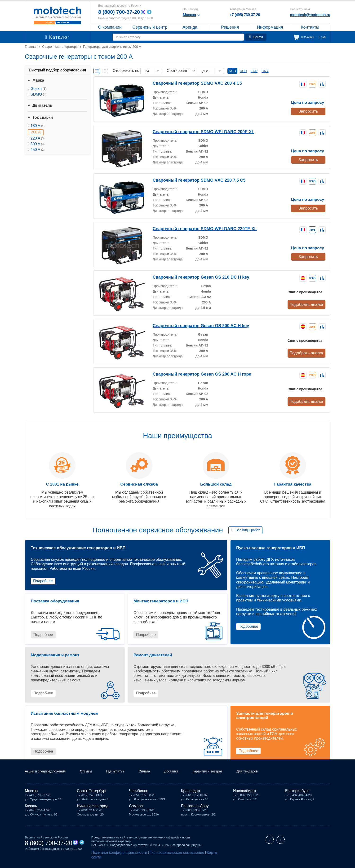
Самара (136, 812)
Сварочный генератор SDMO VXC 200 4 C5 (191, 83)
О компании (110, 27)
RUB (232, 71)
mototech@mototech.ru (310, 15)
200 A (36, 132)
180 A (38, 126)
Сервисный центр (150, 27)
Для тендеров (267, 777)
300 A (38, 144)
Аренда (190, 27)
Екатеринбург (297, 796)
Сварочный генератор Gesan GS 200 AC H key (193, 325)
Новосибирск (245, 796)
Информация (270, 27)
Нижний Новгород (93, 812)
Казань (31, 812)
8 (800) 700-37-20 (121, 12)
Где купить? (124, 777)
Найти (257, 37)
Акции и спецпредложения (48, 777)
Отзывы (93, 777)
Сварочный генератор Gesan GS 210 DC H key (194, 277)
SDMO (38, 94)
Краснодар (191, 796)
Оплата (155, 777)
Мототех (57, 15)
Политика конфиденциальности (114, 858)
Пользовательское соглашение (161, 858)
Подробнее (43, 581)
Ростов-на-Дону (195, 812)
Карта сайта (195, 858)
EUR (254, 71)
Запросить (308, 110)
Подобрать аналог (308, 304)
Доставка (184, 777)
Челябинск (138, 796)
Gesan (38, 89)
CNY (265, 71)
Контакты (310, 27)
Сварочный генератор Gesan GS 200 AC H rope (194, 374)
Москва (31, 796)
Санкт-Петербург (92, 796)
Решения (230, 27)
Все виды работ (248, 530)
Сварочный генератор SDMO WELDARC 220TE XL (197, 228)
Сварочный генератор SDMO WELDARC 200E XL (196, 131)
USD (243, 71)
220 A (38, 138)
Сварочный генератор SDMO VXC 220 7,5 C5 (192, 180)
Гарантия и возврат (223, 777)
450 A (38, 150)
